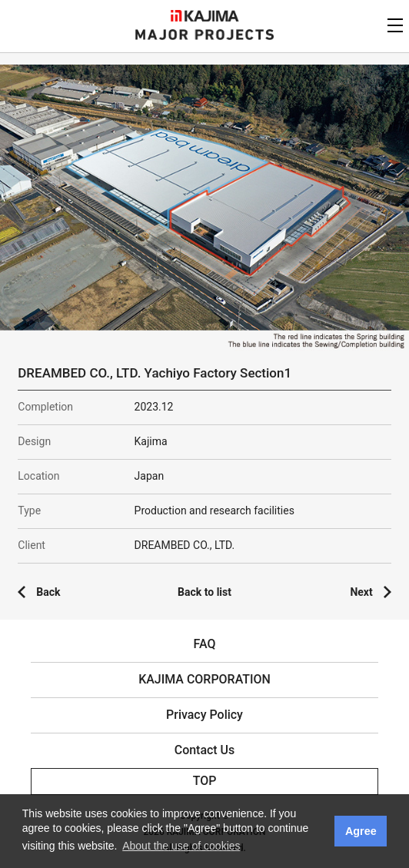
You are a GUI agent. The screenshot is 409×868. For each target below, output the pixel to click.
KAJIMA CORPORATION (205, 16)
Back (48, 592)
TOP (205, 781)
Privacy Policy (204, 715)
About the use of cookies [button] (181, 846)
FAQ (205, 644)
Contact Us (205, 750)
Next (361, 592)
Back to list (204, 592)
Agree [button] (361, 831)
